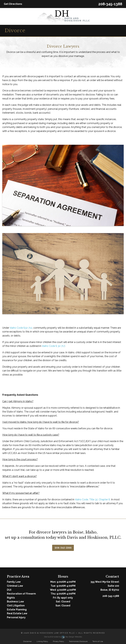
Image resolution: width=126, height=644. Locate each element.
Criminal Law (15, 586)
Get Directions (13, 4)
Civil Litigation (16, 606)
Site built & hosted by (63, 637)
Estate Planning (17, 610)
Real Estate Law (17, 613)
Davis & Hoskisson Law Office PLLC (52, 633)
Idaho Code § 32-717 (53, 346)
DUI (9, 590)
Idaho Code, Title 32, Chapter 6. (93, 499)
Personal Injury (16, 617)
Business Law (15, 602)
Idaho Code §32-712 (21, 328)
